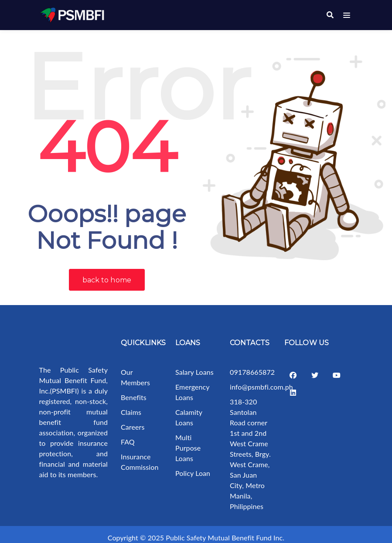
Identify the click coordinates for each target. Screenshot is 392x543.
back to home (107, 273)
